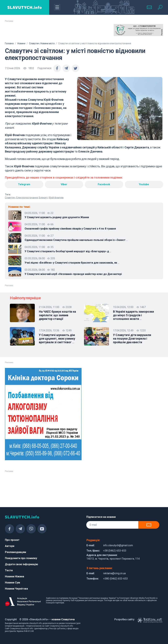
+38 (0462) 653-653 (115, 551)
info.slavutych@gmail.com (118, 545)
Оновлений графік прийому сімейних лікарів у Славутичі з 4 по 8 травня (70, 229)
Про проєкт (12, 540)
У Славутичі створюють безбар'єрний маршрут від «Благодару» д (68, 251)
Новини (21, 43)
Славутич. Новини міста (42, 43)
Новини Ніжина (15, 576)
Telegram (24, 184)
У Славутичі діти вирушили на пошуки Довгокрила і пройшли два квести (132, 339)
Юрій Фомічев (56, 198)
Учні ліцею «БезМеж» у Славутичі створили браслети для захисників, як (72, 263)
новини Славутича (63, 619)
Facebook (104, 184)
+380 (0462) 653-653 (115, 579)
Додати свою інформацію (21, 564)
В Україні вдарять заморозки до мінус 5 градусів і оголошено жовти (133, 315)
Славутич (10, 198)
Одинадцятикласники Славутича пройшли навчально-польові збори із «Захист (76, 240)
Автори (10, 546)
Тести (9, 570)
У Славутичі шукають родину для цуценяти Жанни (57, 217)
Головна (9, 43)
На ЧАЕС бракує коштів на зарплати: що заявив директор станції (57, 315)
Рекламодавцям (16, 552)
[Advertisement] (30, 32)
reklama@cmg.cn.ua (114, 573)
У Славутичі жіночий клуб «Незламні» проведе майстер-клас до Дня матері (73, 274)
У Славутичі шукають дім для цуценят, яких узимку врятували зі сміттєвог (57, 339)
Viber (64, 184)
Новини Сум (12, 583)
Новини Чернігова (16, 589)
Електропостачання (27, 198)
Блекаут (43, 198)
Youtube (144, 184)
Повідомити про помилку (21, 558)
